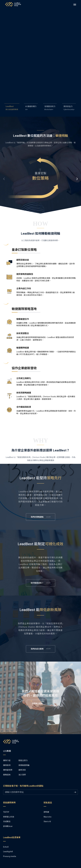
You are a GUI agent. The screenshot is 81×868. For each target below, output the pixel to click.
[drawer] (75, 5)
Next (77, 179)
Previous (4, 179)
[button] (40, 178)
